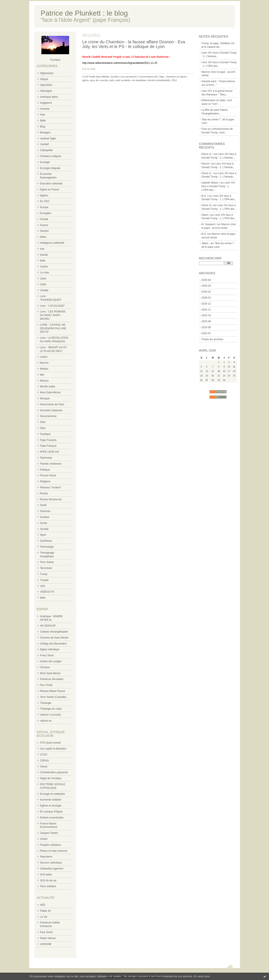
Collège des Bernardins (53, 644)
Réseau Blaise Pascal (53, 691)
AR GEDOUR (48, 626)
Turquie (44, 580)
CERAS (44, 761)
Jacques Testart (49, 833)
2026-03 (206, 286)
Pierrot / (206, 164)
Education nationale (51, 184)
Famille (44, 219)
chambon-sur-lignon (177, 77)
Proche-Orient (48, 475)
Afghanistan (47, 73)
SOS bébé (46, 875)
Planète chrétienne (51, 464)
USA (43, 586)
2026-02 (206, 292)
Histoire (44, 231)
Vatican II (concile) (51, 715)
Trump (44, 574)
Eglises (44, 195)
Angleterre (46, 103)
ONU (43, 422)
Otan (43, 428)
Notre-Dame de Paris (52, 404)
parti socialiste (123, 80)
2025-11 (206, 310)
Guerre (44, 225)
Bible (43, 121)
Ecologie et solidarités (53, 794)
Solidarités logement (52, 869)
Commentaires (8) (148, 77)
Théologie (46, 703)
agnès (86, 80)
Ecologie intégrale (50, 168)
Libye (43, 284)
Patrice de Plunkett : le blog (84, 13)
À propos (55, 60)
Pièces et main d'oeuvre (54, 851)
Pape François (48, 440)
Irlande (44, 255)
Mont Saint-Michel (50, 392)
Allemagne (46, 91)
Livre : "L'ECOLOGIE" (52, 306)
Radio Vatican (48, 938)
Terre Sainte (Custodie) (53, 697)
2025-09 (206, 321)
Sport (43, 535)
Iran (42, 249)
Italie (43, 261)
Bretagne (45, 133)
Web (43, 598)
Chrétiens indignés (51, 156)
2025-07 (206, 333)
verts (112, 80)
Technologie (47, 547)
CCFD (44, 755)
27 (207, 380)
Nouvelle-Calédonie (51, 410)
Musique (45, 398)
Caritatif (44, 144)
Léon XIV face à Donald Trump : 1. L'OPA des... (218, 186)
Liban (43, 279)
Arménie (45, 109)
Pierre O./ (207, 205)
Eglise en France (50, 190)
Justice (44, 267)
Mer (42, 375)
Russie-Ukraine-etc (51, 499)
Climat (44, 767)
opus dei (95, 80)
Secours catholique (51, 863)
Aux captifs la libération (53, 749)
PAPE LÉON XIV (50, 452)
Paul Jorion (47, 932)
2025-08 (206, 327)
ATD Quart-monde (50, 743)
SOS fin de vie (48, 881)
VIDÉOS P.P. (47, 592)
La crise (45, 273)
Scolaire (45, 517)
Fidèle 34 (45, 911)
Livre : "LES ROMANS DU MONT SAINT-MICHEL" (53, 315)
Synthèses (46, 541)
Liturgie (44, 290)
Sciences (45, 511)
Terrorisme (46, 568)
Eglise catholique (50, 649)
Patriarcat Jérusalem (52, 679)
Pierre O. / (207, 154)
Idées (43, 237)
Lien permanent (128, 77)
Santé (43, 505)
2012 (174, 80)
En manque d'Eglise (51, 812)
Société (44, 529)
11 (234, 367)
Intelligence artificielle (52, 243)
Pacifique (45, 434)
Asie (43, 115)
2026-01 (206, 298)
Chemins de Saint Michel (54, 638)
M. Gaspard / (209, 224)
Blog (43, 127)
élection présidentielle (159, 80)
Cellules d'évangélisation (54, 632)
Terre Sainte (47, 562)
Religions (45, 481)
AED (43, 905)
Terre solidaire (48, 886)
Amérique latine (49, 97)
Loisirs (44, 357)
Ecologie (45, 162)
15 (219, 371)
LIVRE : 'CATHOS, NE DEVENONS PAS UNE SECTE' (53, 328)
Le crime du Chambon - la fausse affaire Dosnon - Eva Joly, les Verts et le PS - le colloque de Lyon (134, 44)
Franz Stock (47, 655)
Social (44, 523)
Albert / (206, 215)
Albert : (206, 243)
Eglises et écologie (51, 806)
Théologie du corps (51, 709)
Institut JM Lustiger (51, 661)
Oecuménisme (48, 416)
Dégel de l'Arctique (51, 778)
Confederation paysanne (54, 772)
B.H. (204, 234)
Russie (44, 493)
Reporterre (46, 857)
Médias (44, 369)
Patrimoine (46, 458)
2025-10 (206, 315)
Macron (44, 363)
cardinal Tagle (48, 139)
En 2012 (45, 201)
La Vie (44, 917)
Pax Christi (46, 685)
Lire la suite (89, 69)
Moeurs (44, 381)
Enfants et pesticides (52, 818)
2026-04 (206, 280)
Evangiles (46, 213)
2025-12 (206, 304)
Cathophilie (47, 150)
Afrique (44, 79)
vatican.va (46, 721)
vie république (139, 80)
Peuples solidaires (50, 845)
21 (213, 376)
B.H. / (205, 196)
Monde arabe (48, 386)
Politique (45, 470)
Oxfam (44, 839)
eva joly (104, 80)
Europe (44, 207)
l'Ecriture (45, 667)
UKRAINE (46, 944)
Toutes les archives (212, 339)
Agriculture (46, 85)
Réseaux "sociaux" (51, 487)
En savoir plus (202, 976)
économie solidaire (51, 800)
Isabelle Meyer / (211, 183)
